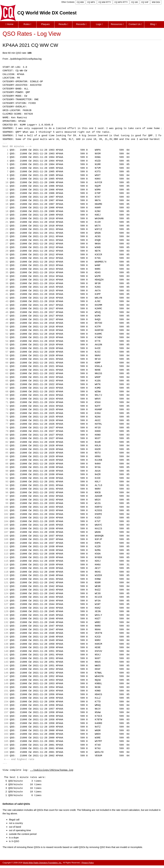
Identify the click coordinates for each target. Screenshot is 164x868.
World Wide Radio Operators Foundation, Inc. (43, 863)
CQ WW (80, 2)
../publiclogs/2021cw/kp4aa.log (52, 770)
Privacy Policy (88, 863)
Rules (27, 24)
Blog (153, 24)
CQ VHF (145, 2)
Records (81, 24)
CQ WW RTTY (105, 2)
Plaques (45, 24)
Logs (99, 24)
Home (9, 24)
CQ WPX (91, 2)
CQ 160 (134, 2)
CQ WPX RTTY (121, 2)
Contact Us (135, 24)
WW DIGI (156, 2)
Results (63, 24)
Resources (117, 24)
